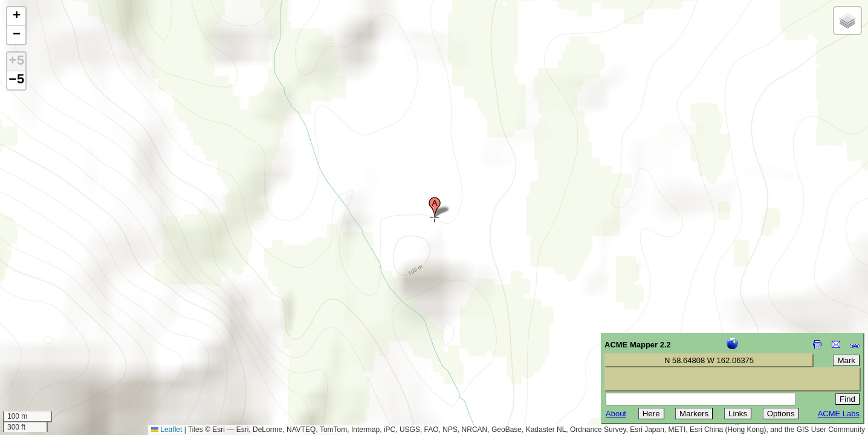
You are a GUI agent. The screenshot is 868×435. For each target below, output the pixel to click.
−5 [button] (16, 80)
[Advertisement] (64, 349)
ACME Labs (839, 414)
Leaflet (167, 430)
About (616, 414)
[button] (435, 207)
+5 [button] (16, 62)
